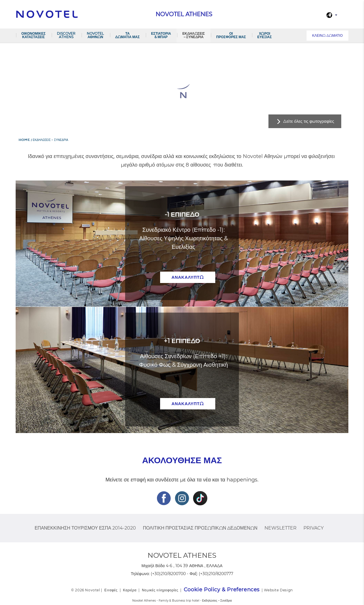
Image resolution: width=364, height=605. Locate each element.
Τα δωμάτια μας (127, 35)
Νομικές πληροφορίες (160, 590)
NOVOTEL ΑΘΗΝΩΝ (95, 35)
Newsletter (281, 528)
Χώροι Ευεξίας (265, 35)
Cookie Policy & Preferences (222, 590)
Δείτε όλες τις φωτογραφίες (309, 121)
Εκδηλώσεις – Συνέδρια (194, 35)
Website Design (278, 590)
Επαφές (111, 590)
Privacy (314, 528)
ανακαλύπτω (188, 277)
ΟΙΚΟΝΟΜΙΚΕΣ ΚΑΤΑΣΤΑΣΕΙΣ (33, 35)
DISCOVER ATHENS (66, 35)
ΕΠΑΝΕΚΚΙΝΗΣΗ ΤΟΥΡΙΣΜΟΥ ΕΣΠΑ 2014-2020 (85, 528)
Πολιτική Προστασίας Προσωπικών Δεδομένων (200, 528)
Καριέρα (130, 590)
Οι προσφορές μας (231, 35)
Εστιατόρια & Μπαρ (161, 35)
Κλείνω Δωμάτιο (327, 35)
